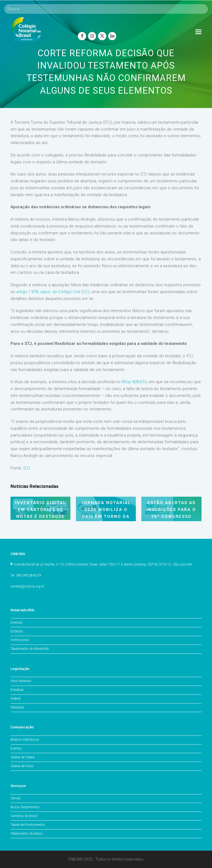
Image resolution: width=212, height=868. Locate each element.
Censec (16, 798)
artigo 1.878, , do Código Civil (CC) (53, 292)
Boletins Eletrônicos (25, 740)
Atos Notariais (21, 681)
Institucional (20, 640)
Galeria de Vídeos (23, 757)
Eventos (16, 748)
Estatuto (17, 631)
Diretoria (16, 623)
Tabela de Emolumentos (28, 825)
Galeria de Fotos (22, 766)
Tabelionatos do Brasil (26, 834)
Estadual (17, 690)
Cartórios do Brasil (24, 816)
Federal (16, 699)
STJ (27, 468)
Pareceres (17, 707)
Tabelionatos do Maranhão (30, 649)
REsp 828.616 (134, 382)
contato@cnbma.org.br (27, 586)
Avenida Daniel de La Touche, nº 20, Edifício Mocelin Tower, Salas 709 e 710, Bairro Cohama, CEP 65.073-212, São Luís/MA (103, 564)
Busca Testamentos (25, 807)
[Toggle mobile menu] (198, 32)
